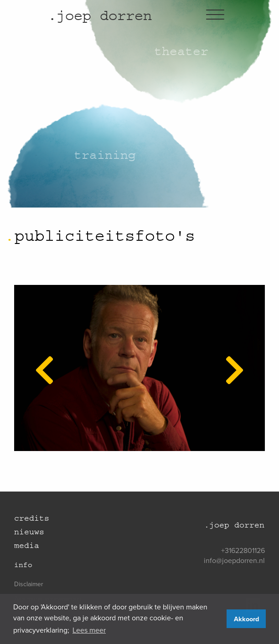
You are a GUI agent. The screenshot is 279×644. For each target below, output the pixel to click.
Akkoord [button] (246, 619)
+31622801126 (243, 550)
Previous (39, 358)
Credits (32, 518)
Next (229, 358)
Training (105, 155)
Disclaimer (29, 584)
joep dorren (100, 16)
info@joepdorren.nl (234, 560)
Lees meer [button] (89, 630)
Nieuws (29, 532)
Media (27, 546)
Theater (181, 51)
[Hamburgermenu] (215, 16)
